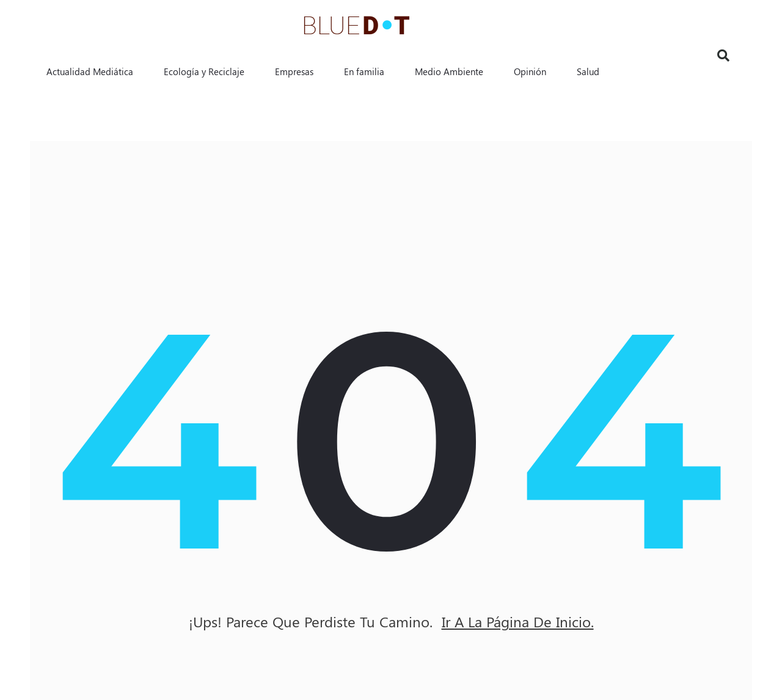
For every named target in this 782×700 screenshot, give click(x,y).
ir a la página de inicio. (518, 622)
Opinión (530, 71)
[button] (723, 56)
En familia (364, 71)
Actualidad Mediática (90, 71)
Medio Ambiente (449, 71)
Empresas (294, 71)
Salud (588, 71)
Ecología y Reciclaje (204, 71)
